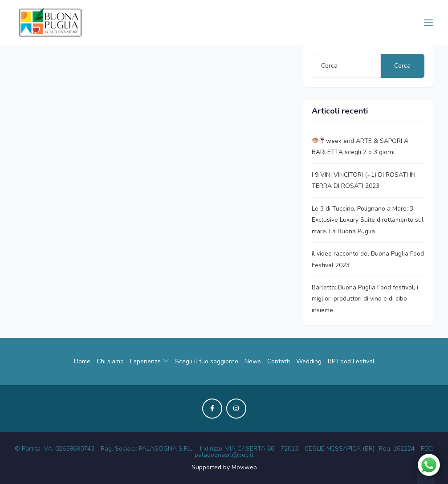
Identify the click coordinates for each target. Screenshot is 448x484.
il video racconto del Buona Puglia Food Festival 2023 (368, 259)
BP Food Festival (351, 361)
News (253, 361)
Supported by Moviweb (224, 467)
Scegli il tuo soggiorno (207, 361)
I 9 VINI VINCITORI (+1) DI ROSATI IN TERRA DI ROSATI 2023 (364, 180)
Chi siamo (110, 361)
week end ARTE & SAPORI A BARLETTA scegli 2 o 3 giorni (360, 146)
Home (82, 361)
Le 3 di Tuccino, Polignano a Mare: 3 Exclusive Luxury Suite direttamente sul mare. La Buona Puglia (368, 220)
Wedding (309, 361)
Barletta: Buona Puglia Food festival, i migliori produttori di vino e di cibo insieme (365, 299)
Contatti (279, 361)
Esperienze (149, 361)
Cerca (402, 66)
